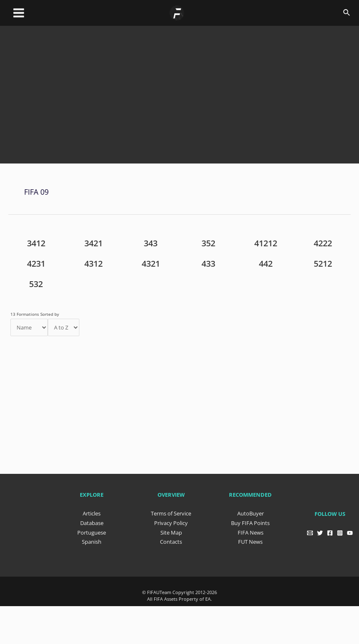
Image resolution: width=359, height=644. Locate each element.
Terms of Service (171, 512)
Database (92, 521)
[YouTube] (352, 531)
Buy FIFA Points (250, 521)
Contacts (171, 539)
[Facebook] (330, 531)
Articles (92, 512)
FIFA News (251, 530)
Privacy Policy (171, 521)
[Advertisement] (184, 102)
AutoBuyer (251, 512)
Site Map (171, 530)
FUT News (250, 539)
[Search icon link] (347, 13)
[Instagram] (341, 531)
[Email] (308, 531)
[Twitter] (319, 531)
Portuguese (92, 530)
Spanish (92, 539)
